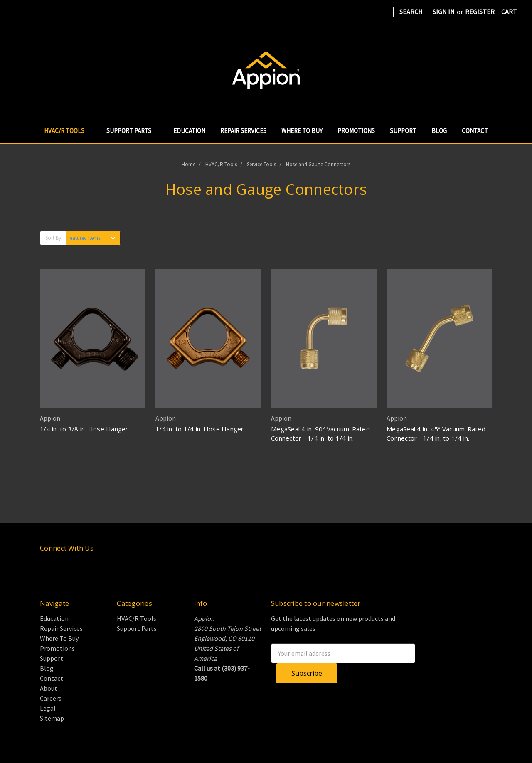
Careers (51, 698)
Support (403, 131)
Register (480, 12)
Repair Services (243, 131)
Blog (439, 131)
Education (189, 131)
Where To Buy (302, 131)
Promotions (356, 131)
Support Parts (132, 131)
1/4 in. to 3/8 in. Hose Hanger (84, 429)
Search (411, 12)
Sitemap (52, 718)
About (49, 688)
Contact (475, 131)
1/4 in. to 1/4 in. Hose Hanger (200, 429)
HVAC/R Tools (68, 131)
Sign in (444, 12)
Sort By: (54, 238)
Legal (48, 708)
